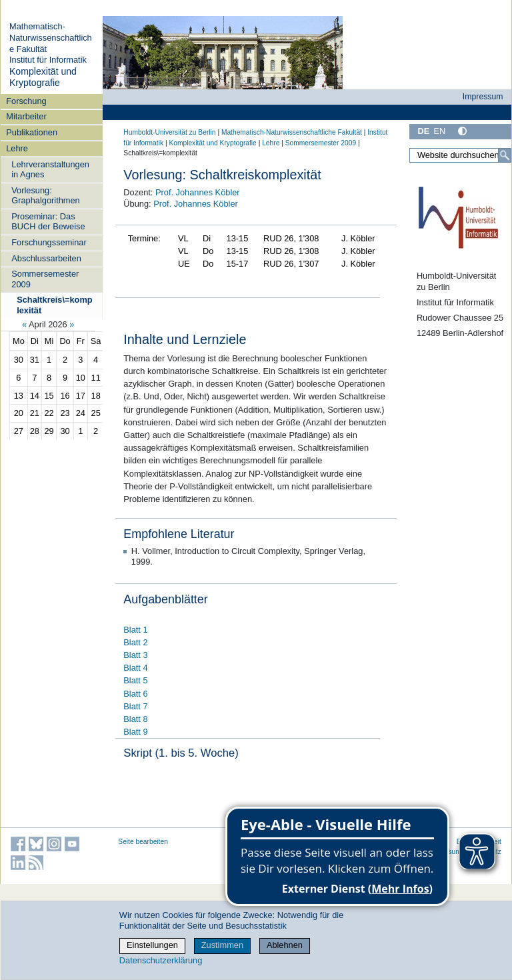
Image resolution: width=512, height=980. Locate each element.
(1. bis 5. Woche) (196, 753)
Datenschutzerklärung (161, 960)
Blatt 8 (135, 719)
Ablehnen (285, 945)
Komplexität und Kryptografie (43, 77)
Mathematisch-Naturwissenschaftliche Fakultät (51, 37)
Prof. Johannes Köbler (198, 192)
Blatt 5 (135, 680)
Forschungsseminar (49, 242)
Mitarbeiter (26, 116)
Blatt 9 (135, 732)
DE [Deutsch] (423, 131)
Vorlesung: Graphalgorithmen (45, 195)
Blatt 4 (135, 668)
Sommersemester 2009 (45, 279)
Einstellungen (152, 945)
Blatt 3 (135, 655)
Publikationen (32, 132)
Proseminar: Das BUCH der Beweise (48, 221)
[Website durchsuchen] (460, 155)
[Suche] (505, 155)
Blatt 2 (135, 642)
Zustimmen (222, 945)
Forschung (26, 101)
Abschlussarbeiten (46, 258)
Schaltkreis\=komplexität (54, 305)
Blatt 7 (135, 706)
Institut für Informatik (48, 60)
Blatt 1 (135, 630)
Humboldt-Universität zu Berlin (169, 132)
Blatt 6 (135, 694)
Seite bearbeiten (143, 842)
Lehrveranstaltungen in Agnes (50, 169)
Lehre (17, 148)
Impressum (483, 97)
